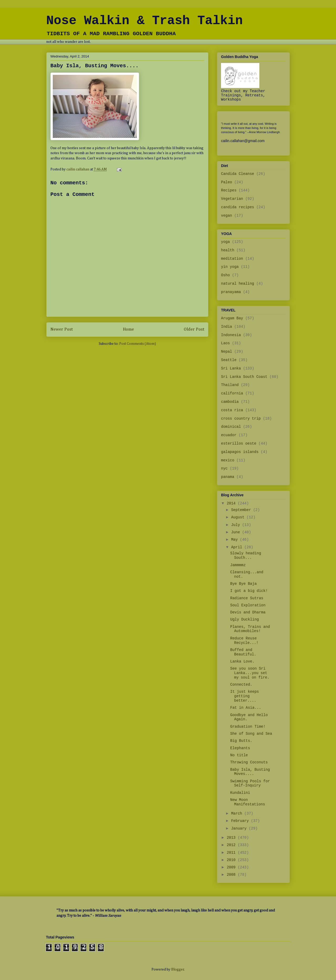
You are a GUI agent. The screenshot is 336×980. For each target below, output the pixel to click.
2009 (232, 867)
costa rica (232, 410)
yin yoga (230, 267)
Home (128, 329)
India (227, 327)
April (238, 547)
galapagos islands (240, 452)
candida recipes (238, 207)
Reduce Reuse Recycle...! (244, 641)
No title (239, 755)
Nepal (227, 352)
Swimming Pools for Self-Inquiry (250, 783)
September (242, 510)
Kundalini (240, 793)
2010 (232, 860)
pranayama (231, 292)
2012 (232, 845)
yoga (225, 242)
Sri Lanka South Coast (244, 377)
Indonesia (231, 335)
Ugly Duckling (245, 619)
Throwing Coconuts (249, 762)
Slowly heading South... (246, 556)
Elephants (240, 748)
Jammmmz (238, 565)
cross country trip (241, 419)
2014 (232, 503)
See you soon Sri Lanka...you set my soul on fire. (250, 673)
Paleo (227, 182)
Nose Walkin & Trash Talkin (145, 21)
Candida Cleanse (238, 174)
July (237, 525)
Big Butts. (241, 741)
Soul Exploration (248, 605)
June (237, 532)
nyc (224, 468)
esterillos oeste (239, 444)
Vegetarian (232, 199)
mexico (228, 460)
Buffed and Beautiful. (243, 652)
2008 (232, 875)
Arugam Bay (232, 318)
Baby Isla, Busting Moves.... (250, 772)
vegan (227, 216)
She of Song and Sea (251, 734)
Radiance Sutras (247, 598)
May (235, 540)
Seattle (229, 360)
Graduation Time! (248, 727)
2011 (232, 853)
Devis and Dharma (248, 612)
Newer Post (62, 329)
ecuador (229, 435)
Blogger (178, 969)
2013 (232, 838)
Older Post (194, 329)
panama (228, 477)
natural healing (238, 284)
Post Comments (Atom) (138, 344)
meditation (232, 259)
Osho (225, 275)
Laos (225, 343)
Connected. (241, 685)
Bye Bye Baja (243, 584)
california (232, 393)
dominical (231, 427)
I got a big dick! (249, 591)
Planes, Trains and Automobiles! (250, 629)
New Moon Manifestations (248, 802)
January (240, 828)
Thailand (230, 385)
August (239, 517)
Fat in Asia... (246, 708)
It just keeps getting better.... (245, 696)
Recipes (229, 190)
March (238, 814)
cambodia (230, 402)
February (241, 821)
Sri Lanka (231, 368)
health (228, 250)
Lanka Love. (242, 661)
